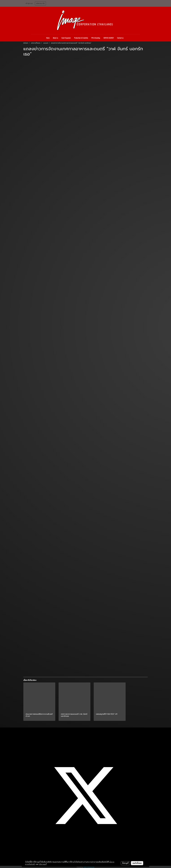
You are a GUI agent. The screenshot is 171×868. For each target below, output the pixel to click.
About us (56, 38)
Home (48, 38)
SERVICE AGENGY (109, 38)
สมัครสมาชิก (40, 3)
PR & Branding (96, 38)
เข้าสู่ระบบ (29, 3)
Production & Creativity (81, 38)
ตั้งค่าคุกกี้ (125, 863)
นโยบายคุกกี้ (43, 864)
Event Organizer (66, 38)
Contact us (120, 38)
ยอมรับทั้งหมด (137, 863)
